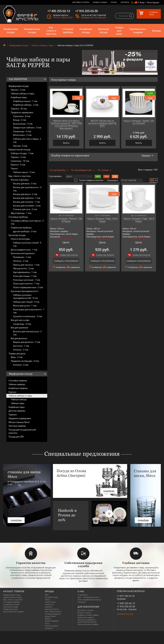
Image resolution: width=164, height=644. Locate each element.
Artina (47, 600)
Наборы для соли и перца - (27, 140)
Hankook (49, 607)
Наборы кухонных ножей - (27, 244)
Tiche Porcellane (51, 626)
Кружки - (18, 90)
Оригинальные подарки (138, 31)
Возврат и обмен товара (88, 615)
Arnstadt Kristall (51, 597)
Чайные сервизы (17, 384)
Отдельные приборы (21, 228)
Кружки (12, 392)
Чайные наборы (19, 399)
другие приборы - (25, 231)
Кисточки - (21, 346)
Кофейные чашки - (25, 101)
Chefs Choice (50, 602)
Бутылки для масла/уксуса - (27, 333)
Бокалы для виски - (25, 194)
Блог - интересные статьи (88, 597)
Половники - (22, 257)
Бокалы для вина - (25, 184)
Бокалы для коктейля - (27, 206)
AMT (47, 595)
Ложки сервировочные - (28, 287)
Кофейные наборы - (26, 105)
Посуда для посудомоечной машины (22, 431)
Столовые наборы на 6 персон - (27, 222)
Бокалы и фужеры (20, 180)
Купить (66, 143)
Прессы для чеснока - (26, 265)
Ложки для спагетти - (26, 284)
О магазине (82, 595)
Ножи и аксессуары (20, 239)
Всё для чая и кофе (20, 320)
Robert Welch (50, 616)
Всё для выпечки (19, 338)
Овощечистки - (23, 268)
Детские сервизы (17, 411)
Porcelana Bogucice (53, 614)
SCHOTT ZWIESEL (52, 621)
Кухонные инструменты (23, 253)
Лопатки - (21, 261)
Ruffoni (48, 619)
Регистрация (153, 2)
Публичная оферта (86, 617)
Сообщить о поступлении (66, 261)
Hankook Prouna (52, 609)
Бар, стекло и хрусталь (51, 31)
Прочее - (20, 146)
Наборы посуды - (22, 153)
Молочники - (22, 135)
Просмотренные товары (88, 624)
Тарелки (13, 415)
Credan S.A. (50, 604)
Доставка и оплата (81, 2)
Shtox (47, 623)
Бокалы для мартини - (27, 198)
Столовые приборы (68, 31)
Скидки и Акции (100, 2)
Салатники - (22, 116)
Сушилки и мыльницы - (28, 316)
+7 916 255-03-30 (126, 606)
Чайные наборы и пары (43, 45)
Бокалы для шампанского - (27, 189)
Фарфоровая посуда (11, 31)
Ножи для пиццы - (25, 276)
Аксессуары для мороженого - (29, 311)
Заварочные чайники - (27, 128)
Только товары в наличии (89, 180)
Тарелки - (19, 109)
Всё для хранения (19, 328)
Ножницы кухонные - (27, 280)
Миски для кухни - (25, 306)
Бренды (157, 31)
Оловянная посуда (86, 31)
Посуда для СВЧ (16, 437)
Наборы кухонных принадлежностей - (26, 297)
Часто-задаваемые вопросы (89, 600)
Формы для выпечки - (27, 342)
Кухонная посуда (103, 31)
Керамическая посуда (32, 31)
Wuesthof (49, 628)
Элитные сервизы (17, 426)
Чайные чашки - (24, 172)
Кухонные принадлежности (24, 291)
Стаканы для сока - (25, 209)
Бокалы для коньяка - (27, 202)
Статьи (114, 2)
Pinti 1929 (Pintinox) (53, 611)
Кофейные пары (19, 97)
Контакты (125, 2)
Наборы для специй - (26, 302)
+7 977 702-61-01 (126, 596)
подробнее (16, 520)
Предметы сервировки (22, 112)
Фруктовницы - (21, 213)
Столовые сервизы (18, 381)
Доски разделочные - (24, 250)
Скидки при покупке (69, 255)
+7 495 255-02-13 (126, 603)
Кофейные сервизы (18, 388)
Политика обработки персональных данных (87, 621)
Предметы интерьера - (25, 361)
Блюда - (20, 120)
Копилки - (21, 365)
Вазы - (17, 357)
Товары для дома (119, 31)
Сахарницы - (22, 131)
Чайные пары (18, 403)
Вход (142, 2)
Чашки (14, 168)
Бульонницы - (23, 124)
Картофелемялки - (25, 272)
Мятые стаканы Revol (19, 422)
